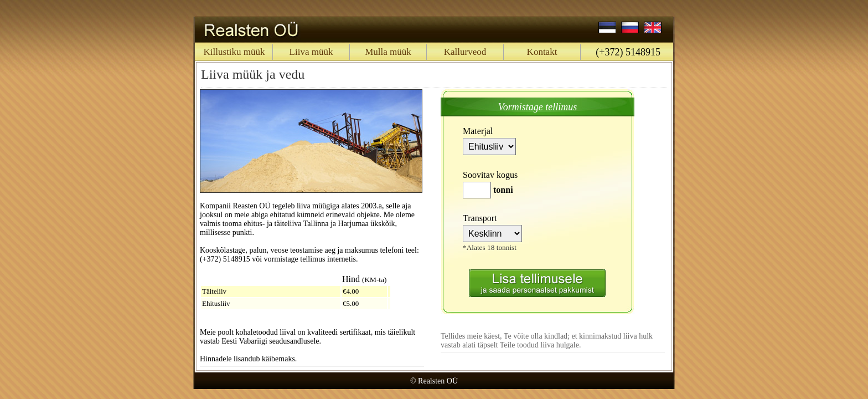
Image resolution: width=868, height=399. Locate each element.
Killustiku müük (234, 52)
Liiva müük (311, 52)
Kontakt (542, 52)
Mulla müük (388, 52)
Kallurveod (465, 52)
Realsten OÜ (438, 381)
